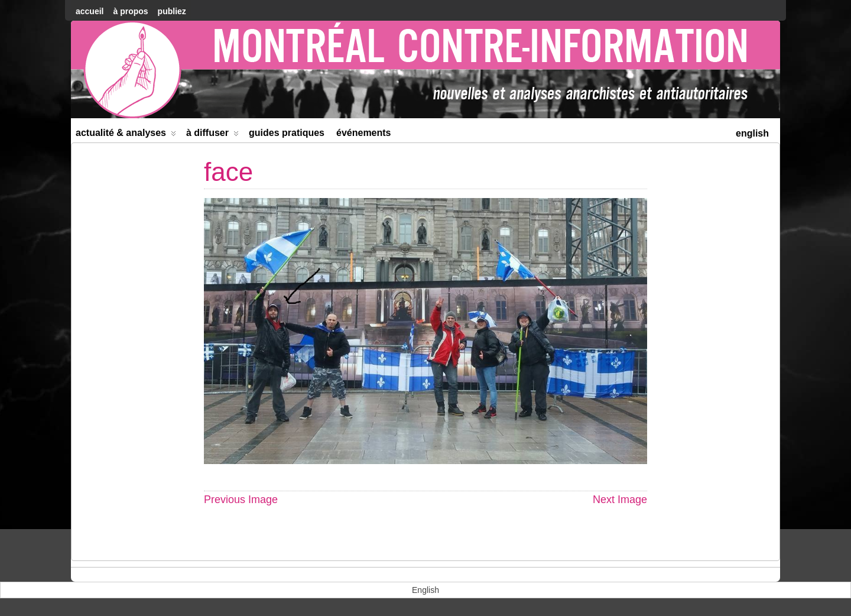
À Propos (130, 11)
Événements (364, 133)
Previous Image (241, 500)
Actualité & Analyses (126, 135)
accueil (90, 11)
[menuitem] (752, 132)
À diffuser (212, 135)
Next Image (620, 500)
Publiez (172, 11)
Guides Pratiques (287, 133)
